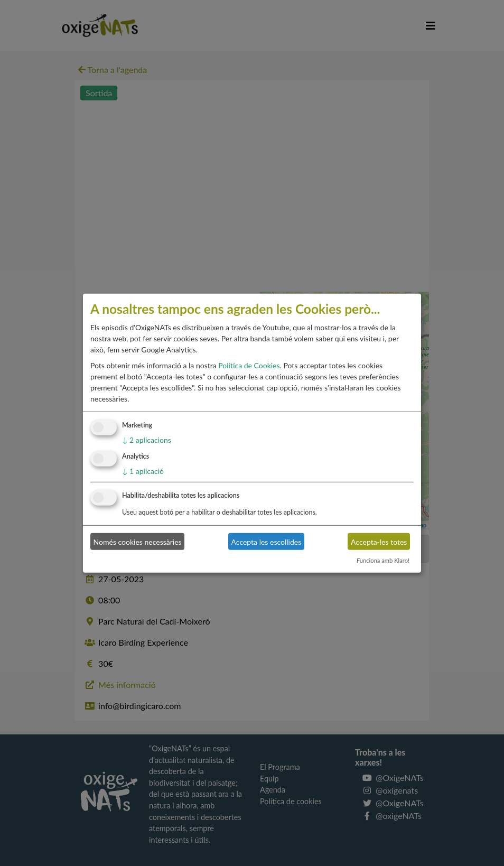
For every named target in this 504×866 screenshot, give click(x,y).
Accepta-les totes (379, 541)
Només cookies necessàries (138, 541)
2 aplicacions (147, 440)
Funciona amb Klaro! (383, 560)
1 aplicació (143, 471)
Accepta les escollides (267, 541)
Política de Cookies (249, 365)
